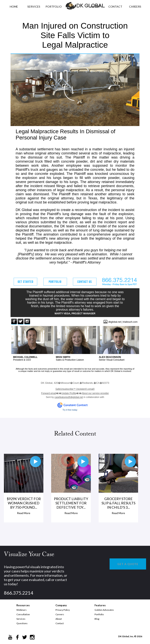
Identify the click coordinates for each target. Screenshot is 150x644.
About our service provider (95, 393)
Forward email (49, 393)
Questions (22, 623)
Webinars (21, 610)
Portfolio (99, 614)
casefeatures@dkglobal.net (69, 397)
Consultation (23, 614)
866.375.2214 (19, 593)
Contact (60, 623)
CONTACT (115, 7)
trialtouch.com (130, 322)
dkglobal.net (115, 322)
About (59, 619)
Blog (97, 619)
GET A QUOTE (128, 564)
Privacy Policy (63, 610)
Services (34, 7)
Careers (60, 614)
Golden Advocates (104, 610)
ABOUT (95, 7)
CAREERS (135, 7)
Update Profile (69, 393)
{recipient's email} (75, 389)
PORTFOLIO (54, 7)
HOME (14, 7)
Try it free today (70, 410)
